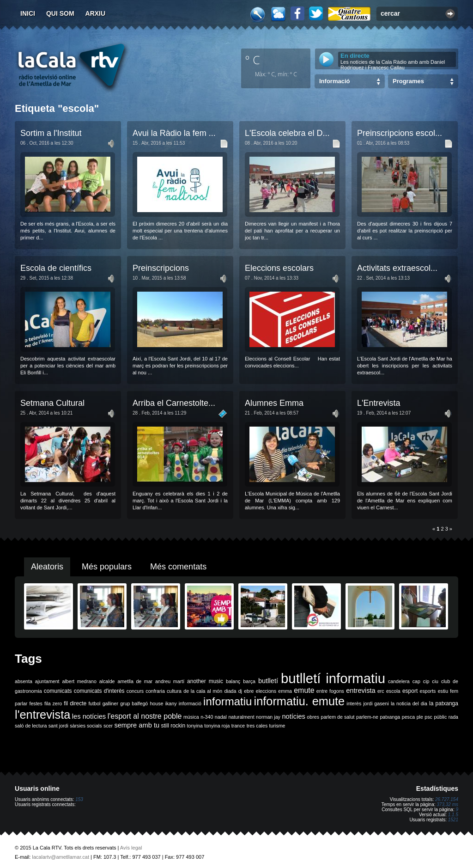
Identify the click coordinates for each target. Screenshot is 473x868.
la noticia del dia (409, 703)
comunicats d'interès (99, 691)
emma (285, 691)
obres (313, 717)
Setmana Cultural (52, 403)
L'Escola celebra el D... (287, 133)
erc (381, 691)
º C (253, 60)
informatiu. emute (300, 701)
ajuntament (47, 681)
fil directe (75, 703)
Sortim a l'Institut (51, 133)
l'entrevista (42, 715)
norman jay (268, 717)
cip (426, 681)
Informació (334, 81)
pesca (408, 717)
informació (190, 703)
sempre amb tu (137, 725)
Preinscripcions (161, 268)
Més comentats (178, 567)
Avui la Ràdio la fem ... (174, 133)
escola (393, 691)
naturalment (241, 717)
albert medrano (79, 681)
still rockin (173, 726)
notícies (294, 716)
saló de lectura (31, 726)
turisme (277, 726)
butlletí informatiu (333, 678)
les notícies (89, 716)
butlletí (268, 681)
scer (108, 726)
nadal (221, 717)
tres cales (257, 726)
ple (420, 717)
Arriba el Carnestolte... (174, 403)
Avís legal (131, 848)
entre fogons (330, 691)
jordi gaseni (376, 703)
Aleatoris (47, 567)
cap (416, 681)
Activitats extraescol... (397, 268)
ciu (435, 681)
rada (453, 717)
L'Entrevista (379, 403)
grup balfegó (134, 703)
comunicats (58, 691)
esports (428, 691)
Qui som (60, 13)
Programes (408, 81)
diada (230, 691)
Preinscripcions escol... (400, 133)
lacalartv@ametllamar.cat (61, 857)
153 (79, 799)
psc (428, 717)
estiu (443, 691)
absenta (24, 681)
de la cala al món (203, 691)
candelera (399, 681)
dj (240, 691)
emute (304, 690)
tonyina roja (217, 726)
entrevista (361, 691)
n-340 (207, 717)
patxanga (390, 717)
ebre (249, 691)
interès (354, 703)
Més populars (107, 567)
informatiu (227, 701)
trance (238, 726)
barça (249, 681)
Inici (28, 13)
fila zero (53, 703)
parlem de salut (337, 717)
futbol (94, 703)
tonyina (195, 726)
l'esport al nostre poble (145, 716)
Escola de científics (56, 268)
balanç (233, 681)
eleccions (266, 691)
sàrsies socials (86, 726)
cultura (174, 691)
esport (410, 691)
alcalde (107, 681)
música (191, 717)
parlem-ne (367, 717)
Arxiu (96, 13)
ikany (171, 703)
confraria (155, 691)
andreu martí (170, 681)
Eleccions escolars (279, 268)
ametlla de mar (135, 681)
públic (440, 717)
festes (36, 703)
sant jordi (58, 726)
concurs (135, 691)
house (156, 703)
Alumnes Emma (274, 403)
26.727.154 (447, 799)
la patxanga (444, 703)
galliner (110, 703)
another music (205, 681)
